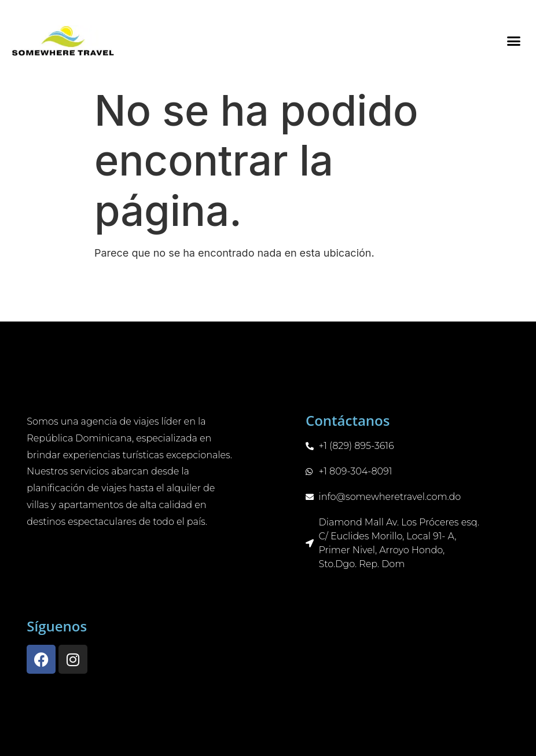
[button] (513, 41)
